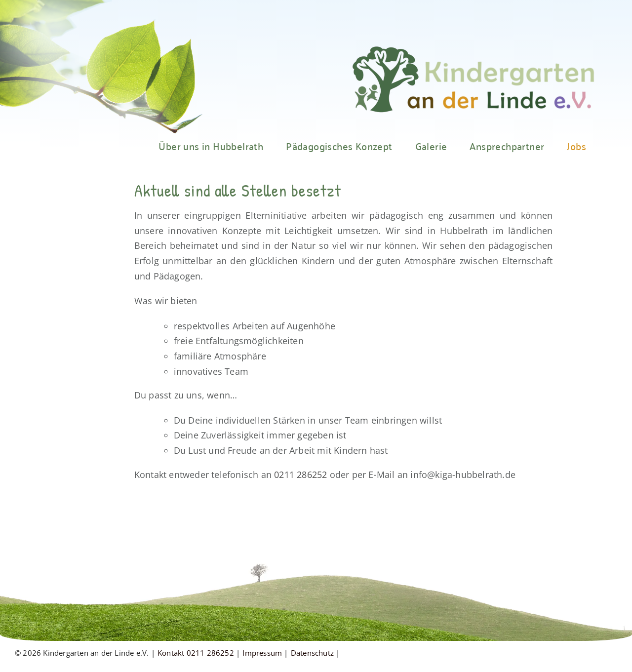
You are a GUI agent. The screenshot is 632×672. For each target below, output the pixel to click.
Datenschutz (312, 653)
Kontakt (171, 653)
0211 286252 (300, 474)
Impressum (262, 653)
